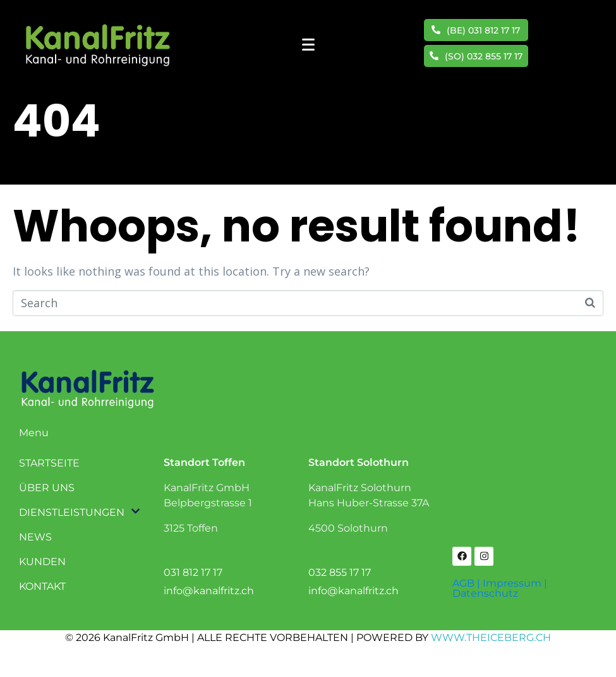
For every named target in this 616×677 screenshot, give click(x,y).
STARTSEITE (49, 463)
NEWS (35, 537)
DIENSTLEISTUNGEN (71, 512)
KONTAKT (42, 586)
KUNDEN (42, 562)
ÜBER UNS (47, 488)
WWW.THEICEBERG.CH (491, 637)
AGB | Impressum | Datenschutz (500, 588)
